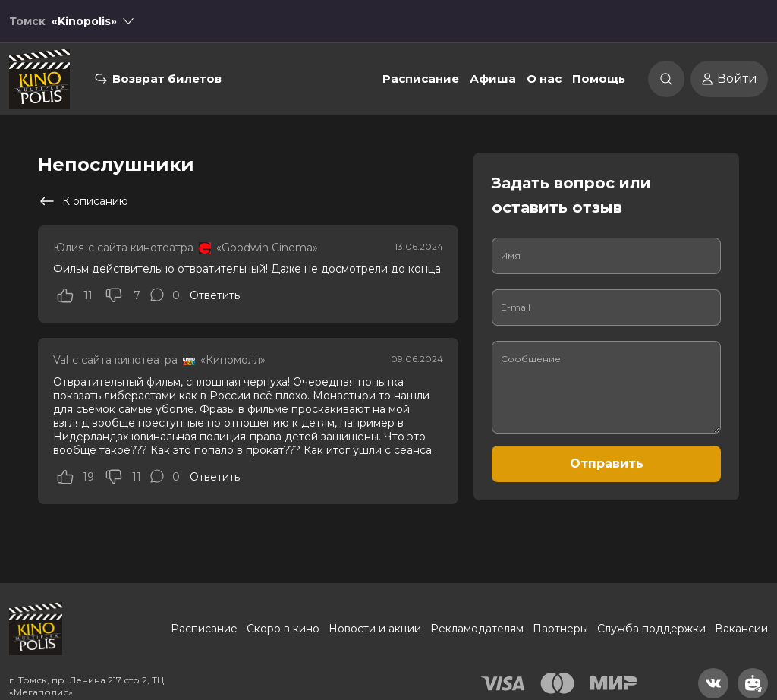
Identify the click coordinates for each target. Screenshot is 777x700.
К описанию (83, 201)
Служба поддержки (651, 629)
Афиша (493, 79)
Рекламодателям (477, 629)
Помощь (599, 79)
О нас (544, 79)
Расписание (421, 79)
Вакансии (741, 629)
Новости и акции (375, 629)
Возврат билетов (167, 79)
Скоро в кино (283, 629)
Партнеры (560, 629)
